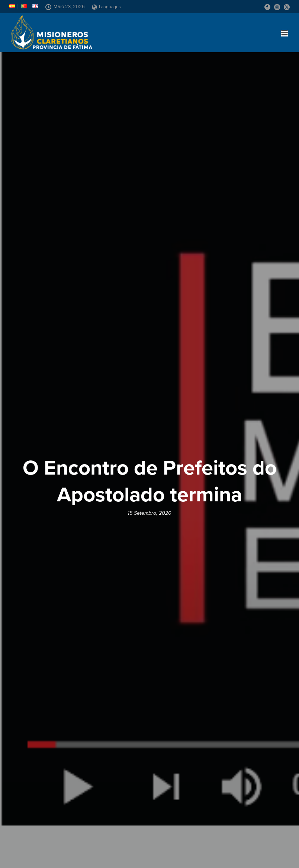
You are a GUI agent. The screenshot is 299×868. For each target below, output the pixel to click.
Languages (106, 7)
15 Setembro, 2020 (149, 513)
